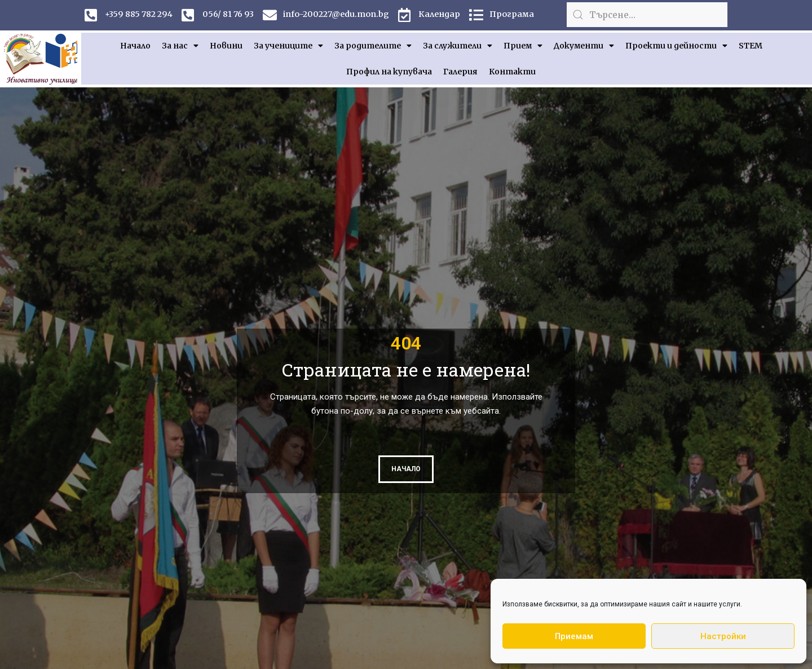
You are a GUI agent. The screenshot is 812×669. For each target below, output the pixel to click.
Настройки (723, 636)
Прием (523, 46)
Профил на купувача (389, 72)
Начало (135, 46)
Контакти (512, 72)
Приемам (574, 636)
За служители (458, 46)
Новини (226, 46)
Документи (584, 46)
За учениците (288, 46)
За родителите (373, 46)
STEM (751, 46)
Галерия (460, 72)
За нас (180, 46)
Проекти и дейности (676, 46)
